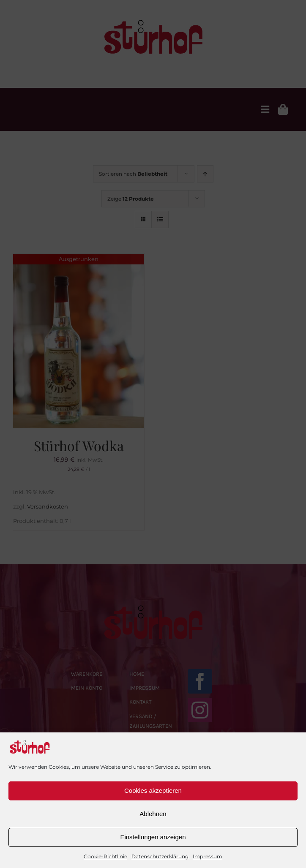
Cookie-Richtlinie (105, 856)
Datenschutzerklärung (160, 856)
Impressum (208, 856)
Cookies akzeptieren (153, 790)
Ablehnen (153, 814)
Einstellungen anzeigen (153, 837)
